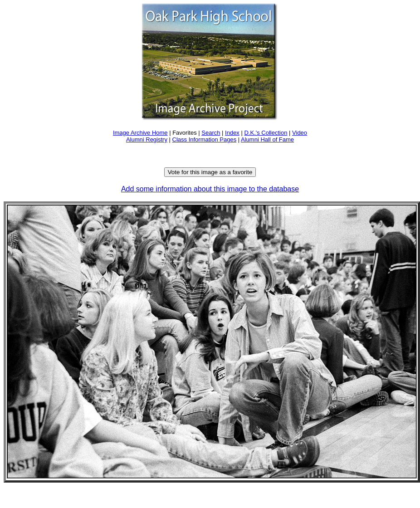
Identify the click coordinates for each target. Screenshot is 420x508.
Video (300, 133)
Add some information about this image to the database (210, 189)
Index (232, 133)
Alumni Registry (147, 139)
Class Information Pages (205, 139)
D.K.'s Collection (266, 133)
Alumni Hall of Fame (267, 139)
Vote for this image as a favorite (210, 172)
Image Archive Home (140, 133)
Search (211, 133)
